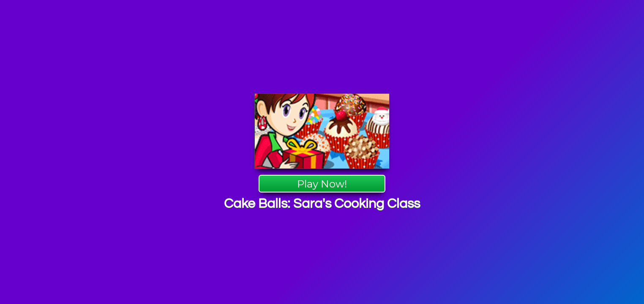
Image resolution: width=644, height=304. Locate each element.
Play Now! (322, 184)
